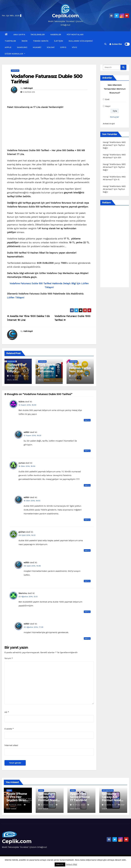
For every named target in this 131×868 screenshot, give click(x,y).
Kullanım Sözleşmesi (81, 41)
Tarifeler (10, 41)
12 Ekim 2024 (110, 805)
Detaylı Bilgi (71, 864)
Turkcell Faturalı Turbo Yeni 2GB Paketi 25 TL (80, 370)
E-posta (9, 729)
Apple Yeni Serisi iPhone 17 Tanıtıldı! (80, 797)
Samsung (22, 47)
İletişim (59, 41)
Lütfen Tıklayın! (16, 297)
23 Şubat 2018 (47, 376)
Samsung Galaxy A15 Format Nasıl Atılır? (111, 799)
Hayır (108, 106)
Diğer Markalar (15, 54)
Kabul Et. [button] (60, 864)
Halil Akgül (28, 88)
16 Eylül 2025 (16, 805)
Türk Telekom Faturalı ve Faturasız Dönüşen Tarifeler (49, 371)
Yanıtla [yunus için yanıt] (87, 485)
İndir (25, 41)
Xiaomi (51, 47)
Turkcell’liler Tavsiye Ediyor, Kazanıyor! (16, 370)
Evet (107, 99)
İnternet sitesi (11, 745)
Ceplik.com (65, 16)
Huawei (37, 47)
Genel (9, 790)
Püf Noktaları (75, 35)
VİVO (74, 47)
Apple (8, 47)
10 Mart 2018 (15, 376)
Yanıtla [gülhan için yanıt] (87, 550)
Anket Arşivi (109, 124)
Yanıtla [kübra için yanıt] (87, 420)
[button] (105, 44)
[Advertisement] (49, 130)
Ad (7, 712)
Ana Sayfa (19, 35)
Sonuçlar (115, 117)
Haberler (56, 35)
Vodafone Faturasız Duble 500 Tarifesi (47, 79)
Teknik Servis (41, 41)
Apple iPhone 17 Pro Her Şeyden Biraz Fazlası (17, 799)
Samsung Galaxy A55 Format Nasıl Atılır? (48, 799)
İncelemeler (38, 35)
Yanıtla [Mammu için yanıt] (87, 612)
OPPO (63, 47)
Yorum (9, 658)
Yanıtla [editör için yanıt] (87, 451)
